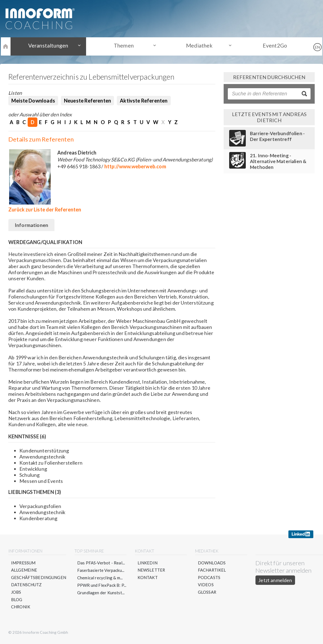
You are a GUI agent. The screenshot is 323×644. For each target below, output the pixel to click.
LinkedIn (148, 563)
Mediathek (197, 46)
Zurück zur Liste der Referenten (45, 210)
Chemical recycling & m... (100, 578)
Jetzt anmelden (276, 580)
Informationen (32, 226)
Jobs (16, 593)
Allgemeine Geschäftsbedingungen (39, 574)
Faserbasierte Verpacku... (101, 570)
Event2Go (270, 46)
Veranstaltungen (53, 46)
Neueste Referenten (87, 101)
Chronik (21, 608)
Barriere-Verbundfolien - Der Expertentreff (277, 136)
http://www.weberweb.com (135, 166)
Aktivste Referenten (144, 101)
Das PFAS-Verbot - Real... (101, 563)
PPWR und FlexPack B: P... (102, 585)
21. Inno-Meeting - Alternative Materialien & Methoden (278, 161)
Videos (206, 585)
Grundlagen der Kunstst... (101, 593)
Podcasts (209, 578)
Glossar (207, 593)
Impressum (24, 563)
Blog (17, 600)
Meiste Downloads (33, 101)
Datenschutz (27, 585)
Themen (125, 46)
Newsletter (152, 570)
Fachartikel (212, 570)
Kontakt (148, 578)
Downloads (212, 563)
